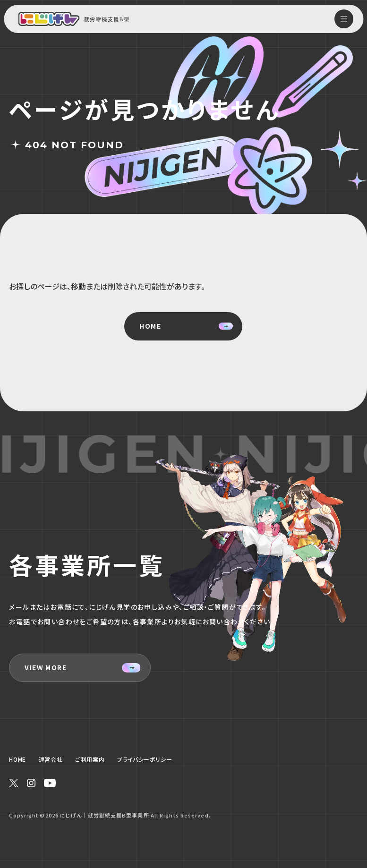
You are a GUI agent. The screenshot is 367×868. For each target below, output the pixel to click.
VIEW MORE (46, 667)
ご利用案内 (90, 759)
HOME (150, 326)
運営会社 (51, 759)
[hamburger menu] (344, 19)
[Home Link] (49, 19)
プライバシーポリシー (145, 759)
